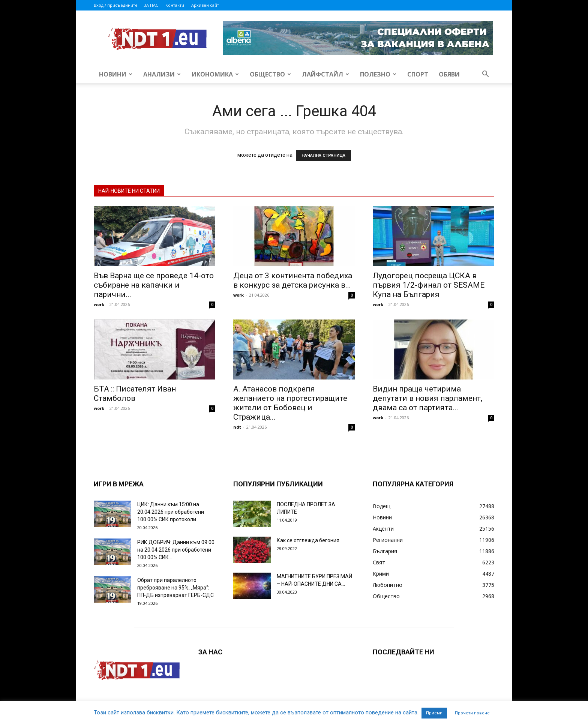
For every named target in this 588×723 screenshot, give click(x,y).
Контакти (175, 5)
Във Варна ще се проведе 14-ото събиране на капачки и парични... (154, 285)
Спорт (418, 74)
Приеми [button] (434, 713)
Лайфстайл (325, 74)
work (99, 304)
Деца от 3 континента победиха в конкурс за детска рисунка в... (293, 280)
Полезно (378, 74)
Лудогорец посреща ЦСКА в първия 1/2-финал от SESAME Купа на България (429, 285)
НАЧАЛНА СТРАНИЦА (323, 155)
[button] (485, 75)
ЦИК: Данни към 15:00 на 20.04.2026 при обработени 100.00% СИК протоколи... (171, 512)
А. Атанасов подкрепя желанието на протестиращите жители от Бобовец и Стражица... (290, 403)
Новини (116, 74)
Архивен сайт (205, 5)
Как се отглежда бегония (308, 540)
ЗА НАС (151, 5)
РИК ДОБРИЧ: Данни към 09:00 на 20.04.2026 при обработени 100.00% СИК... (176, 550)
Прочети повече (472, 713)
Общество (270, 74)
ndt (237, 427)
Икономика (215, 74)
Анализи (162, 74)
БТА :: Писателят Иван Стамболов (135, 394)
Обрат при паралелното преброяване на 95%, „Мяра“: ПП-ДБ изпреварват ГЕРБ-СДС (175, 588)
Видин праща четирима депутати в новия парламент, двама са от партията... (427, 398)
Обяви (449, 74)
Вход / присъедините (116, 5)
